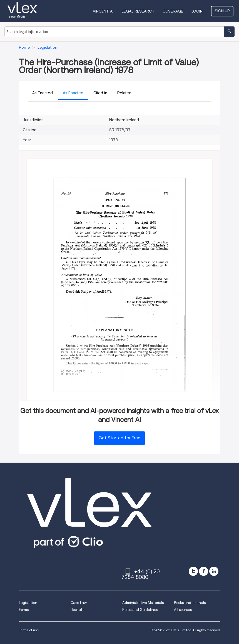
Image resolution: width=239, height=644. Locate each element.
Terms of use (29, 630)
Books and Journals (190, 603)
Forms (24, 610)
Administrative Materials (143, 603)
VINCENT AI (103, 11)
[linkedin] (214, 571)
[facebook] (204, 571)
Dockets (77, 610)
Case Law (79, 603)
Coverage (173, 11)
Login (197, 11)
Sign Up (222, 11)
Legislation (28, 603)
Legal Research (138, 11)
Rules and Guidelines (140, 610)
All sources (183, 610)
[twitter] (193, 571)
